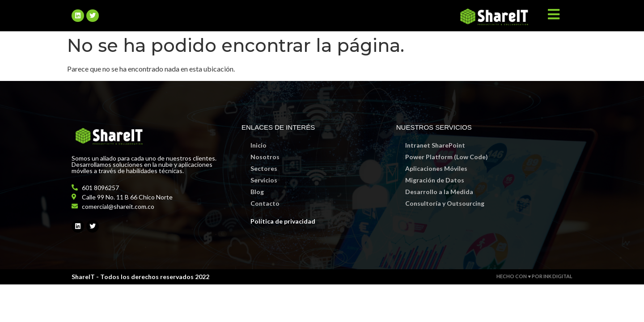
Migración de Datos (435, 180)
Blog (257, 192)
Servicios (264, 180)
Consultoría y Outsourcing (445, 203)
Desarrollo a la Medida (439, 192)
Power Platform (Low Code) (447, 157)
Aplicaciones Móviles (436, 168)
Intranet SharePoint (435, 145)
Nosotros (265, 157)
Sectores (264, 168)
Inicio (258, 145)
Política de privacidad (283, 221)
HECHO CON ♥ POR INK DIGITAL (534, 276)
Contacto (265, 203)
